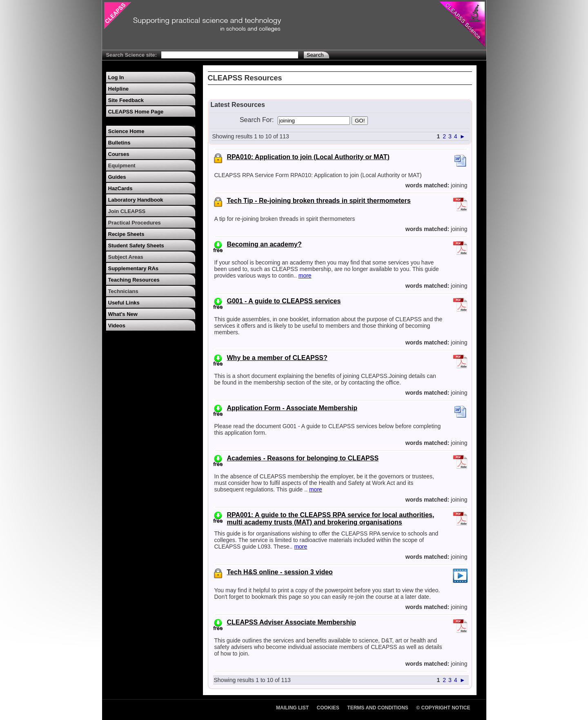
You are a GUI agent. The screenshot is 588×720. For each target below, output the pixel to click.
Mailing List (292, 708)
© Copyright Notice (443, 708)
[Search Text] (230, 55)
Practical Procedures (135, 223)
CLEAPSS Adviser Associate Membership (292, 622)
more (305, 276)
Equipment (122, 166)
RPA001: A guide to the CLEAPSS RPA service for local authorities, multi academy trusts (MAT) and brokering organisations (331, 519)
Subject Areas (126, 257)
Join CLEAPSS (127, 211)
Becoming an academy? (264, 244)
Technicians (123, 291)
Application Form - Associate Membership (292, 408)
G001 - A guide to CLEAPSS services (284, 301)
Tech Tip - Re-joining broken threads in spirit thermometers (319, 201)
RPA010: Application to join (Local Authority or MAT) (308, 157)
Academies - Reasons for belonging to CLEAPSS (303, 458)
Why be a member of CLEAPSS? (277, 358)
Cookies (328, 708)
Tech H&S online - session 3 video (280, 572)
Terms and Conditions (378, 708)
